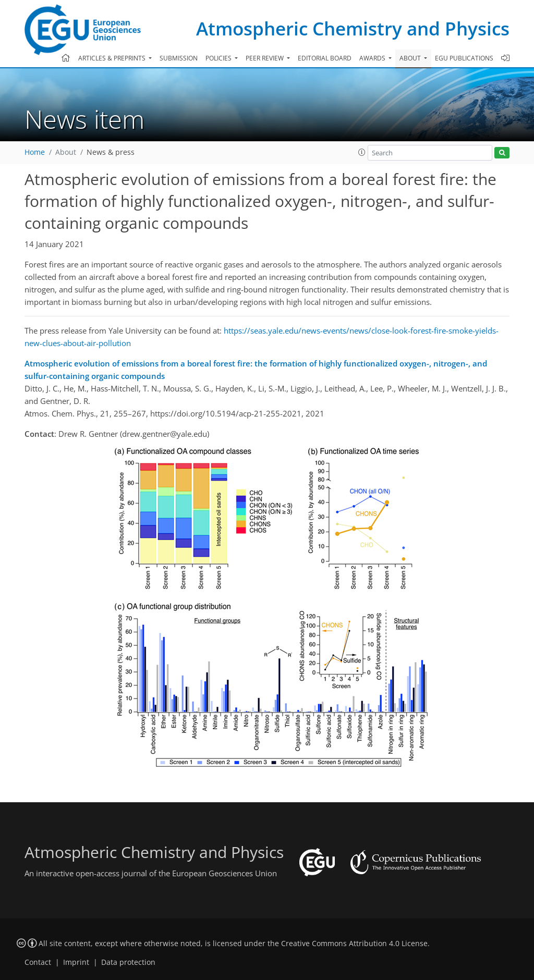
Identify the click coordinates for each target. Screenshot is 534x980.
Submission (179, 58)
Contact (38, 962)
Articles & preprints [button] (113, 58)
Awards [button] (373, 58)
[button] (362, 152)
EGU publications (464, 58)
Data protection (128, 962)
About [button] (411, 58)
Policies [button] (219, 58)
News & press (111, 152)
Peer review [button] (265, 58)
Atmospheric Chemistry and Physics (353, 28)
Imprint (76, 962)
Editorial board (325, 58)
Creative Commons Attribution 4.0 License (354, 944)
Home (35, 152)
